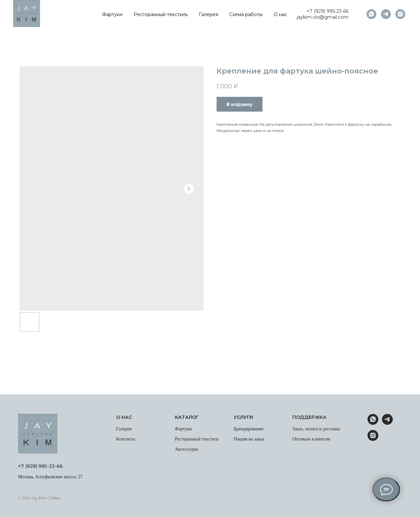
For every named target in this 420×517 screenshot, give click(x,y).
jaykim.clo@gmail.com (323, 17)
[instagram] (400, 14)
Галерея (209, 14)
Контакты (126, 439)
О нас (280, 14)
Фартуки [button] (112, 14)
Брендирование (249, 429)
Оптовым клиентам (311, 439)
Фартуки (183, 429)
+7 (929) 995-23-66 (327, 11)
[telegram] (386, 14)
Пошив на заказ (249, 439)
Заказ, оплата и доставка (316, 429)
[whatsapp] (371, 14)
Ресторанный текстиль (161, 14)
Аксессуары (187, 449)
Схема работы (246, 14)
